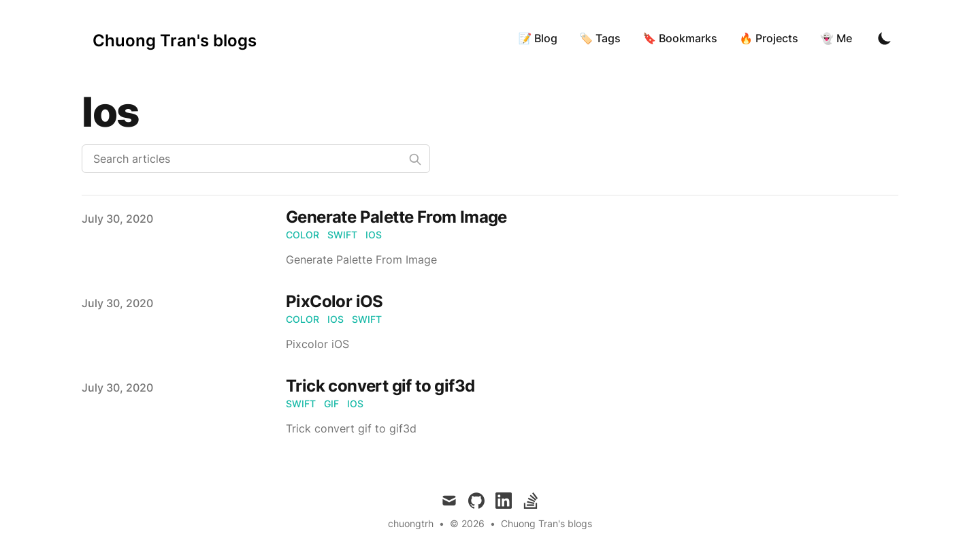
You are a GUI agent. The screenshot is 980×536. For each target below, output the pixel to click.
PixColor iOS (334, 301)
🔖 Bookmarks (680, 38)
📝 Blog (538, 38)
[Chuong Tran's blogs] (175, 38)
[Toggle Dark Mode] (885, 38)
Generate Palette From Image (396, 217)
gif (331, 404)
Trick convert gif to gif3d (380, 386)
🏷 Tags (600, 38)
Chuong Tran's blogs (546, 523)
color (303, 235)
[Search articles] (256, 159)
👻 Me (836, 38)
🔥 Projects (769, 38)
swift (342, 235)
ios (374, 235)
